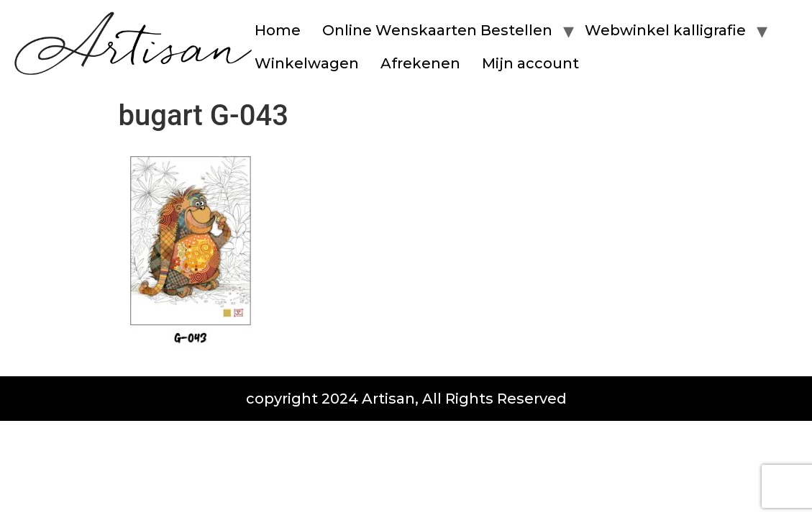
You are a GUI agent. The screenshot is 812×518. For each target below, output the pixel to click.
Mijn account (530, 63)
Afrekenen (420, 63)
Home (278, 30)
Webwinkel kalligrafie (665, 30)
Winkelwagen (307, 63)
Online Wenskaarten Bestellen (437, 30)
